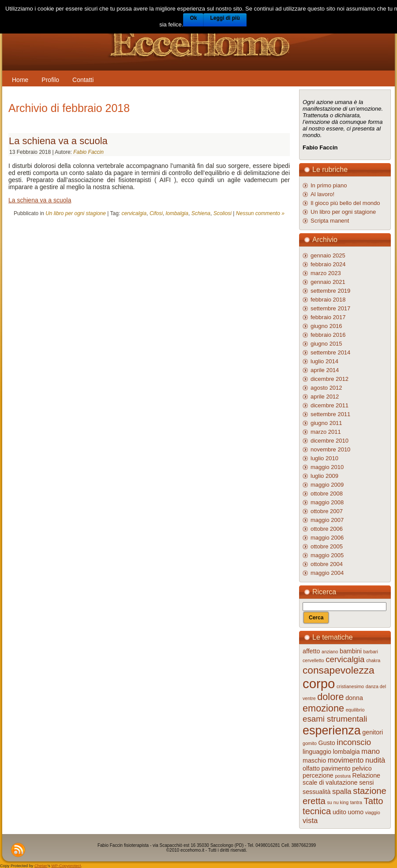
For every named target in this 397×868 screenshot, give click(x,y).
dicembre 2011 (330, 405)
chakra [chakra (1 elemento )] (373, 660)
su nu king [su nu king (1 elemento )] (338, 802)
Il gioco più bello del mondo (345, 203)
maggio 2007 (327, 520)
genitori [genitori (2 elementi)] (373, 732)
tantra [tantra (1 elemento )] (356, 802)
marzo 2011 (326, 432)
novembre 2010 (330, 449)
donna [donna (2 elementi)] (354, 698)
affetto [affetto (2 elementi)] (311, 651)
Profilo (50, 80)
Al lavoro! (322, 194)
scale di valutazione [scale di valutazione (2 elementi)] (330, 782)
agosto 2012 (326, 388)
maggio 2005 (327, 555)
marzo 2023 (326, 273)
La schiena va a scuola (58, 141)
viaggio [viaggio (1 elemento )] (373, 812)
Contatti (83, 80)
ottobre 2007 (327, 511)
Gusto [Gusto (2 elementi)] (327, 743)
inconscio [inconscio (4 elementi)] (354, 742)
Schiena (201, 213)
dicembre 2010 (330, 441)
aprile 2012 (325, 397)
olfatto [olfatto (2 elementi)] (311, 768)
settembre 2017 (330, 308)
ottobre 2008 (327, 494)
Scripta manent (330, 221)
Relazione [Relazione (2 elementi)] (366, 775)
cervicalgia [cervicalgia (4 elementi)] (345, 659)
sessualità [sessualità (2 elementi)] (316, 792)
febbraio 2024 (328, 264)
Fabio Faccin (88, 152)
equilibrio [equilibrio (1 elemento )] (355, 710)
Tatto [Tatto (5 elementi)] (374, 801)
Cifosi (156, 213)
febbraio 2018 (328, 300)
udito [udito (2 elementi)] (339, 812)
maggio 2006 (327, 538)
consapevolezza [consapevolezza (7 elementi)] (339, 670)
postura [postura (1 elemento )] (343, 776)
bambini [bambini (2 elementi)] (351, 651)
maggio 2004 (327, 573)
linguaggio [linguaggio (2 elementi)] (317, 752)
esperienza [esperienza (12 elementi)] (332, 730)
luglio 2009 (324, 476)
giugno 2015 (326, 344)
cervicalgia (134, 213)
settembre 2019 (330, 291)
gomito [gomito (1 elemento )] (310, 743)
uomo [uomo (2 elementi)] (356, 812)
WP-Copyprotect (66, 866)
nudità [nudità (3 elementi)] (375, 760)
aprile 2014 (325, 370)
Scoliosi (223, 213)
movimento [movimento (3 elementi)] (346, 760)
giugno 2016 (326, 326)
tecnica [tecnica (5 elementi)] (317, 811)
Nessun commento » (260, 213)
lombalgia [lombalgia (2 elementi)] (346, 752)
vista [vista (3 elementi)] (310, 821)
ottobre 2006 (327, 529)
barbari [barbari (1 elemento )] (371, 652)
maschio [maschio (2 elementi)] (314, 760)
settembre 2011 (330, 414)
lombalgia (177, 213)
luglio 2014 (324, 361)
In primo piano (329, 185)
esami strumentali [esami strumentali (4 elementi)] (335, 719)
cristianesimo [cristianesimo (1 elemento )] (350, 686)
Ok (193, 18)
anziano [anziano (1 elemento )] (330, 652)
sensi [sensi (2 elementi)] (366, 782)
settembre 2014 (330, 352)
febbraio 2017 (328, 317)
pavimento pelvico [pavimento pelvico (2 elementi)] (347, 768)
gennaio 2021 (328, 282)
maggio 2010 (327, 467)
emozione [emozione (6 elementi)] (323, 708)
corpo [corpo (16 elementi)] (319, 684)
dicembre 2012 (330, 379)
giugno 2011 (326, 423)
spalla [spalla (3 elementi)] (342, 792)
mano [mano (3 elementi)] (371, 751)
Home (20, 80)
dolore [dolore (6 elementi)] (330, 697)
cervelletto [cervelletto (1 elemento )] (313, 660)
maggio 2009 (327, 485)
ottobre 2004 (327, 564)
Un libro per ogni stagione (76, 213)
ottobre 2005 (327, 546)
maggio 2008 (327, 502)
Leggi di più (225, 18)
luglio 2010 (324, 458)
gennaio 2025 (328, 255)
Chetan (41, 866)
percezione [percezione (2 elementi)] (318, 775)
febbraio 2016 (328, 335)
